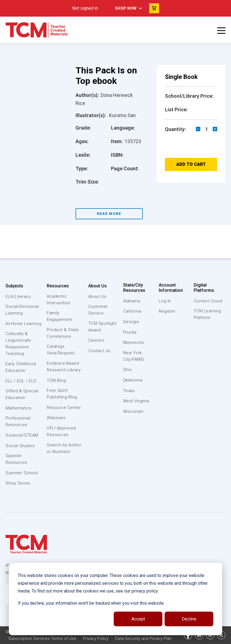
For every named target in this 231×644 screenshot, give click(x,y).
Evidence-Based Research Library (64, 367)
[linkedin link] (199, 635)
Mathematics (19, 408)
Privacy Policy (96, 638)
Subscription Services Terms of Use (42, 638)
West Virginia (136, 401)
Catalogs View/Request (61, 350)
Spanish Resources (16, 459)
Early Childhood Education (21, 367)
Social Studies (20, 446)
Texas (129, 391)
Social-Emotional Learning (22, 310)
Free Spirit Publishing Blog (62, 394)
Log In (165, 301)
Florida (130, 332)
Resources (58, 286)
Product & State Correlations (63, 333)
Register (167, 311)
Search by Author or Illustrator (64, 448)
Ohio (128, 370)
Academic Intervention (59, 300)
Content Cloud (208, 301)
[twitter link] (221, 635)
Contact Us (99, 351)
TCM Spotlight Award (102, 327)
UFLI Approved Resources (61, 431)
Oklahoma (133, 380)
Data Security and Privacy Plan (143, 638)
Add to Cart (191, 164)
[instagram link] (210, 635)
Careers (96, 340)
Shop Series (18, 483)
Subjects (14, 286)
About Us (98, 286)
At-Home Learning (23, 324)
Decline (189, 619)
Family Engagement (59, 316)
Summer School (22, 473)
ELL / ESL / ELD (21, 381)
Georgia (131, 322)
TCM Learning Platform (207, 314)
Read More (109, 214)
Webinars (56, 418)
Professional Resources (18, 421)
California (132, 311)
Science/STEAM (22, 435)
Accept (138, 619)
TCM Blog (56, 380)
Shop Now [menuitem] (126, 8)
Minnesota (133, 342)
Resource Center (64, 408)
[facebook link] (188, 635)
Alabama (132, 301)
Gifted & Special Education (22, 394)
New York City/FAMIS (134, 356)
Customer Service (98, 310)
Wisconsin (133, 411)
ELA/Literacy (18, 297)
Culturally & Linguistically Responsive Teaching (18, 344)
